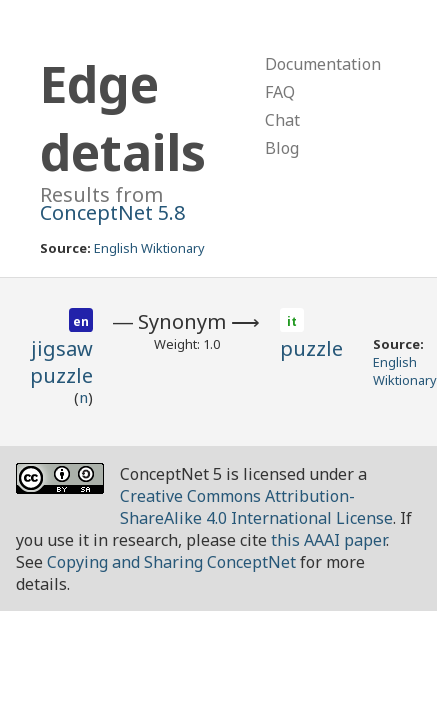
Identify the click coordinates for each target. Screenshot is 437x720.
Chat (282, 120)
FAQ (280, 92)
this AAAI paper (328, 540)
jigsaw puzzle (61, 362)
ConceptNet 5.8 (112, 212)
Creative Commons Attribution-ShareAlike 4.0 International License (256, 507)
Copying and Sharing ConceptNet (171, 562)
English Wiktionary (149, 248)
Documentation (323, 64)
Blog (282, 148)
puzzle (311, 348)
